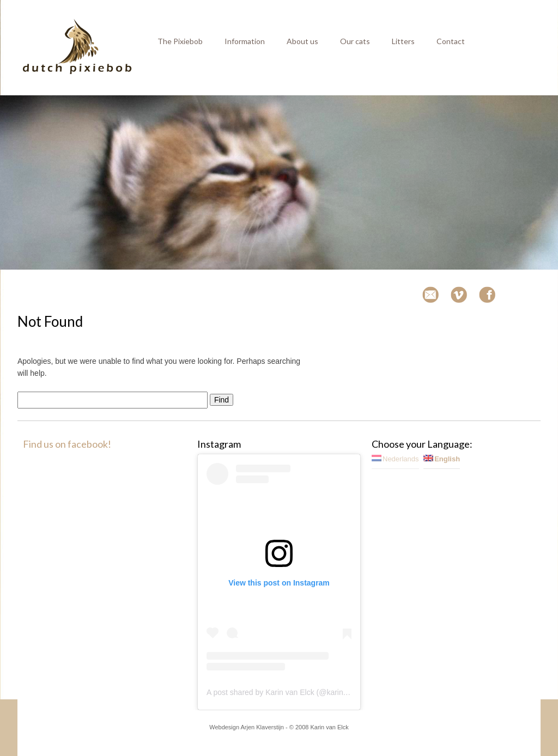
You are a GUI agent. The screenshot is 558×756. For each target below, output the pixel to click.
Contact (451, 41)
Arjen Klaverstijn (262, 727)
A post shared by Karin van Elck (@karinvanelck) (289, 692)
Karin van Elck (329, 727)
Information (245, 41)
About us (302, 41)
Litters (403, 41)
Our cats (355, 41)
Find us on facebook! (67, 444)
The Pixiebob (180, 41)
